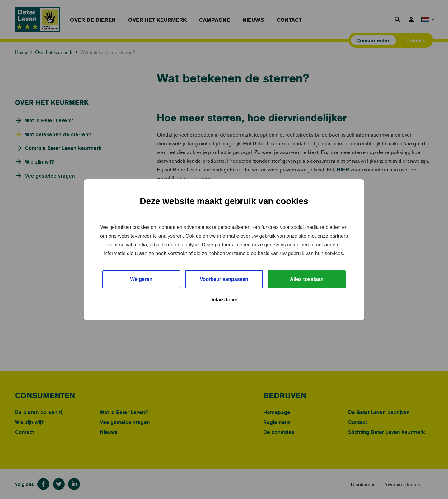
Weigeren (141, 279)
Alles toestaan (307, 279)
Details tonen (224, 300)
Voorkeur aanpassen (224, 279)
